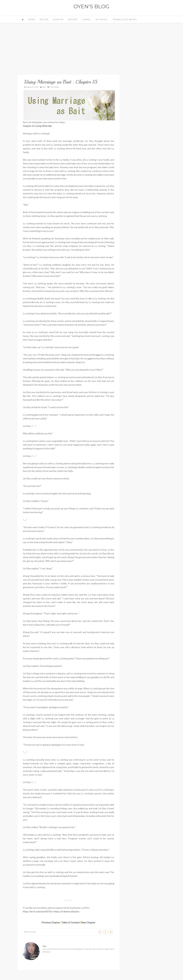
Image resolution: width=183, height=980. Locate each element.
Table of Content (71, 922)
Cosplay (58, 19)
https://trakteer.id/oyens (67, 911)
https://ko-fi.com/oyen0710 (37, 911)
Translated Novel (125, 19)
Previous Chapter (51, 922)
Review (73, 19)
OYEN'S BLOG (91, 6)
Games (87, 19)
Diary (32, 19)
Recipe (44, 19)
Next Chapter (88, 922)
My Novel (102, 19)
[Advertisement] (69, 52)
